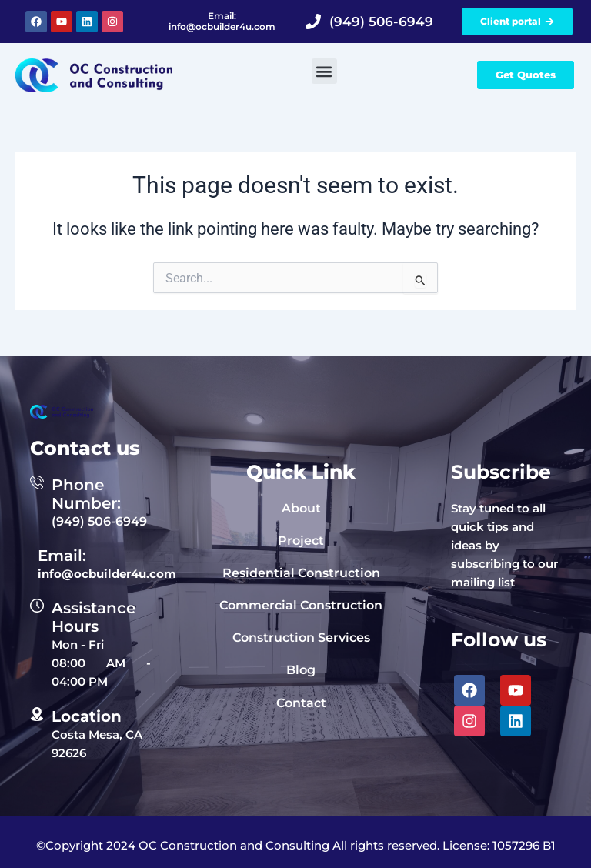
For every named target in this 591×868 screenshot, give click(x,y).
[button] (324, 71)
